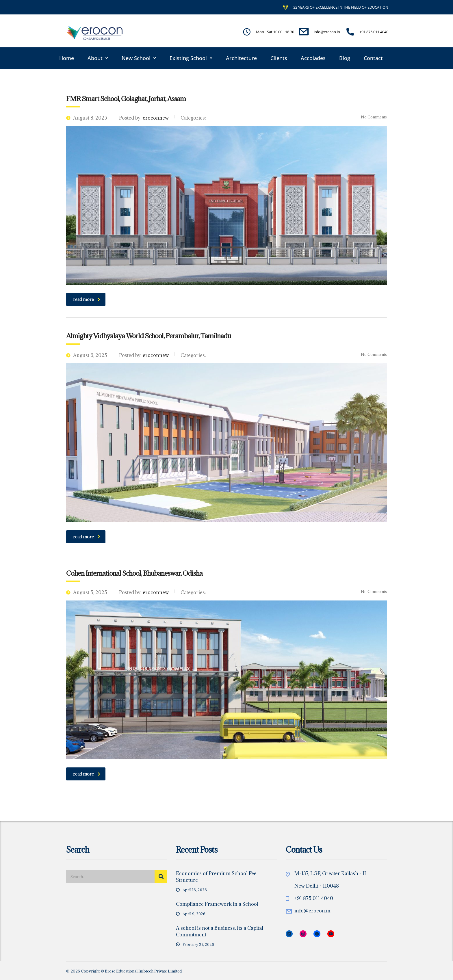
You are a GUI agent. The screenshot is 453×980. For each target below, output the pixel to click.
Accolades (313, 58)
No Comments (370, 117)
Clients (279, 58)
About (98, 58)
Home (67, 58)
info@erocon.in (312, 911)
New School (139, 58)
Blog (345, 58)
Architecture (241, 58)
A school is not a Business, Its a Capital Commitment (220, 931)
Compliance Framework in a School (217, 904)
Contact (373, 58)
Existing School (191, 58)
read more (87, 299)
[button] (98, 58)
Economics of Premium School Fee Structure (216, 877)
